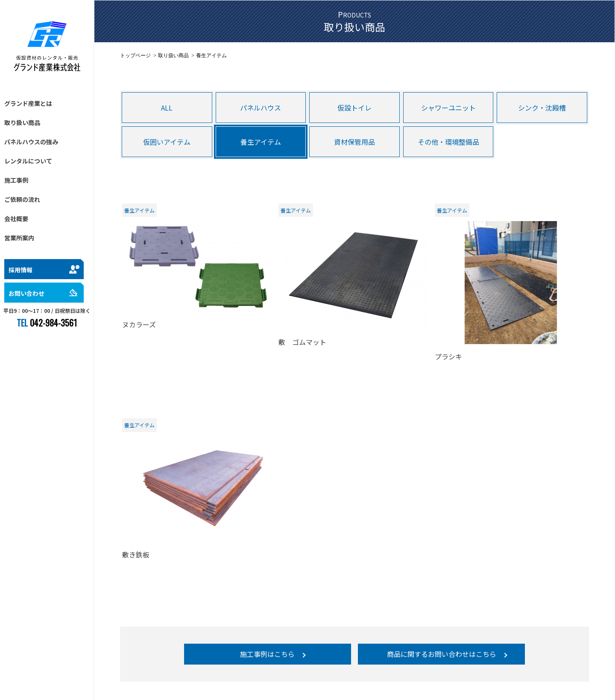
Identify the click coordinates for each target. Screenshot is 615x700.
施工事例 (16, 180)
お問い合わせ (26, 293)
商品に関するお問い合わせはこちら (442, 654)
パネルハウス (261, 108)
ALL (167, 108)
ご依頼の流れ (22, 199)
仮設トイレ (354, 108)
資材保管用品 (354, 142)
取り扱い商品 (22, 122)
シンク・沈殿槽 (542, 108)
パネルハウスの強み (31, 142)
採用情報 (20, 270)
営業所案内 (19, 238)
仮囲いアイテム (167, 142)
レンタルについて (28, 161)
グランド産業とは (28, 103)
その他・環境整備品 (448, 142)
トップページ (135, 55)
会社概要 (16, 219)
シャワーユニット (448, 108)
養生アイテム (261, 142)
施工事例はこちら (267, 654)
